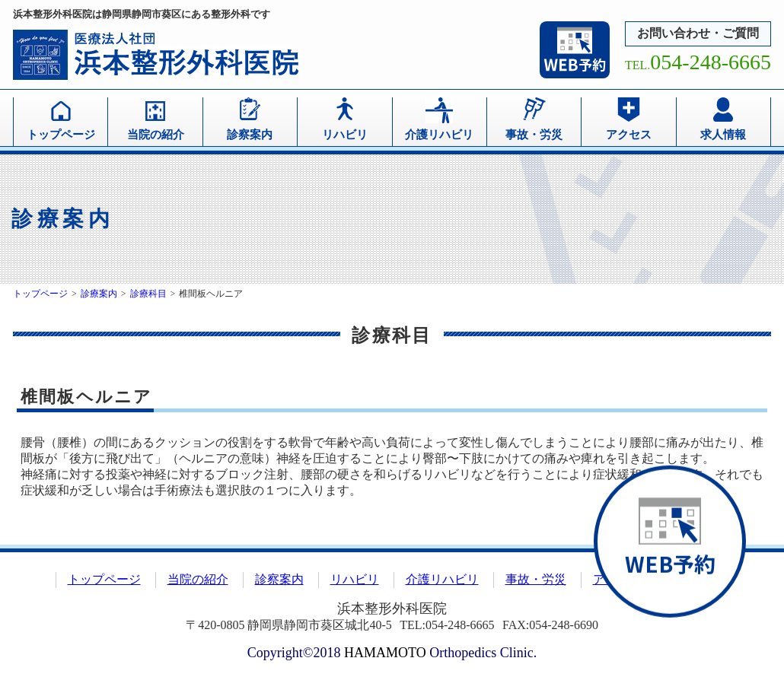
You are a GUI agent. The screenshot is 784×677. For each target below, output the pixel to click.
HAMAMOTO (385, 653)
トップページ (61, 135)
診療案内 (99, 294)
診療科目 (148, 294)
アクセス (629, 135)
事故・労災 (534, 135)
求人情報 (723, 135)
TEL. (698, 65)
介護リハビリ (439, 135)
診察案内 (250, 135)
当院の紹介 (156, 135)
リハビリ (345, 135)
